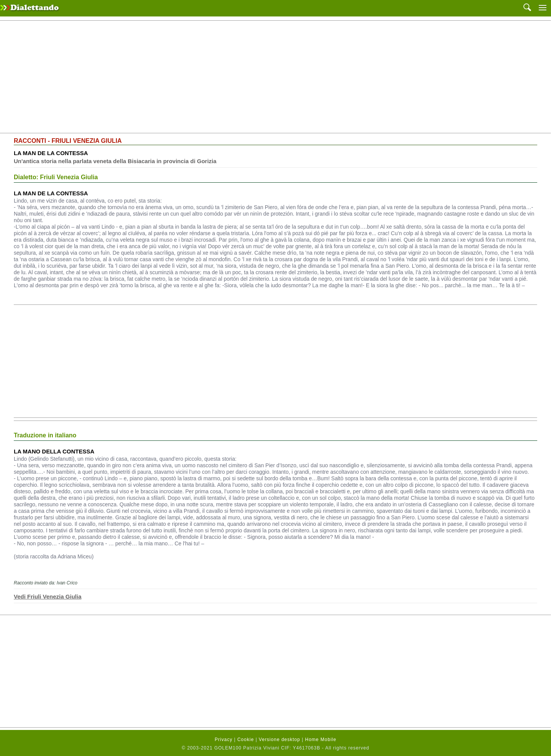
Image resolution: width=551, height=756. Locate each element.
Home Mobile (321, 740)
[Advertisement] (275, 77)
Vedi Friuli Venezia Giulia (48, 596)
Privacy (223, 740)
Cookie (245, 740)
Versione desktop (279, 740)
